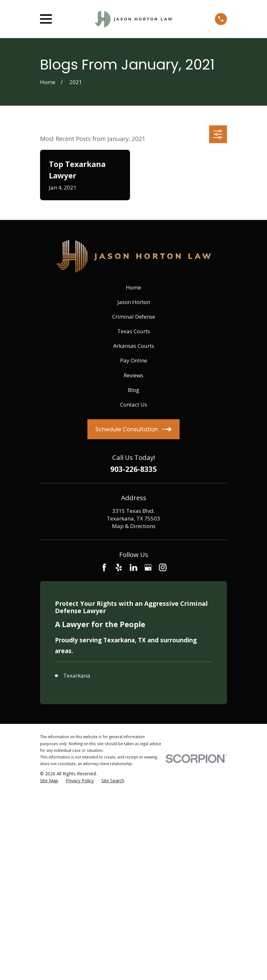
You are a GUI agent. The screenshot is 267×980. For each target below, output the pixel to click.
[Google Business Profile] (148, 567)
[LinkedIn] (133, 567)
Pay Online (134, 360)
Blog (133, 390)
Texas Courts (134, 331)
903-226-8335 (133, 470)
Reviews (133, 375)
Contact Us (134, 404)
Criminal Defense (134, 317)
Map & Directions (134, 526)
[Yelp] (119, 567)
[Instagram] (163, 567)
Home (133, 287)
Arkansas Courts (134, 346)
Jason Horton (134, 302)
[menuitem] (49, 781)
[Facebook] (104, 567)
